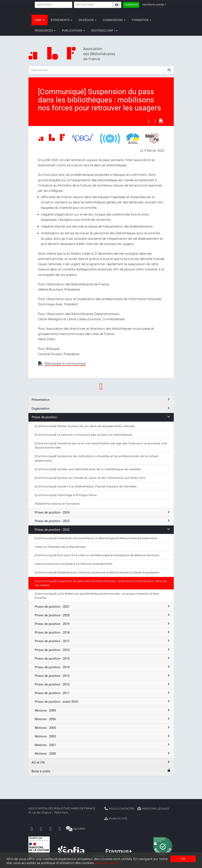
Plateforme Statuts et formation (57, 504)
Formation (142, 20)
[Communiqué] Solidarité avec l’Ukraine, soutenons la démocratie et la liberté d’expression (97, 572)
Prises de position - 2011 (103, 693)
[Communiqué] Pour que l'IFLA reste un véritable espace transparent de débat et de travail (97, 555)
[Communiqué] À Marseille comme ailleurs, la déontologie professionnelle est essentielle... (97, 538)
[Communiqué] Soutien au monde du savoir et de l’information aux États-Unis (90, 478)
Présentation (101, 400)
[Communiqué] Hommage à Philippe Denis (66, 495)
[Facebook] (32, 829)
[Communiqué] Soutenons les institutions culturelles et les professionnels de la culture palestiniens (96, 458)
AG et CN (101, 762)
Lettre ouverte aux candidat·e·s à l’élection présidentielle (74, 564)
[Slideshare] (60, 829)
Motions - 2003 (103, 736)
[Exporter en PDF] (161, 121)
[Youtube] (51, 829)
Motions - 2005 (103, 728)
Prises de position (101, 417)
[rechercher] (169, 70)
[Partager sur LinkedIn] (155, 121)
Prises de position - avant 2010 (103, 702)
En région (88, 20)
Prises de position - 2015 (103, 658)
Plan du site (116, 818)
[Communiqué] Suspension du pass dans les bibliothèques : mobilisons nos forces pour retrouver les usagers (101, 583)
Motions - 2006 (103, 719)
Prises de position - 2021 (103, 607)
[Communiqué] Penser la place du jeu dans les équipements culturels (85, 426)
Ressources (45, 30)
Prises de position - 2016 (103, 650)
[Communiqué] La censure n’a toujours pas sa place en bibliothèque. (84, 435)
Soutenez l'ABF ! (104, 30)
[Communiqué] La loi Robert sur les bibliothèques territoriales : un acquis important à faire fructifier (97, 596)
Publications (73, 30)
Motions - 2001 (103, 745)
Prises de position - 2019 (103, 624)
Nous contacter (119, 809)
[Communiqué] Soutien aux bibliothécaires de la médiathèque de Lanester (88, 469)
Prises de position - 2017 (103, 641)
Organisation (101, 408)
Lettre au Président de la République (60, 547)
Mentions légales (153, 809)
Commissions (114, 20)
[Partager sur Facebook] (149, 121)
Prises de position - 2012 (103, 684)
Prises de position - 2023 (103, 521)
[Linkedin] (41, 829)
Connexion (131, 5)
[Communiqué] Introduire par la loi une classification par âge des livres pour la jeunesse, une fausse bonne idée (101, 445)
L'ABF (40, 20)
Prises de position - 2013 (103, 676)
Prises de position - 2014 (103, 667)
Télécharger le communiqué (65, 364)
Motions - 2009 (103, 710)
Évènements (62, 20)
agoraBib (76, 829)
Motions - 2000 (103, 754)
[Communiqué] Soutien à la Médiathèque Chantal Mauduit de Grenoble (86, 486)
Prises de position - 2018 (103, 632)
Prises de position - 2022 (103, 530)
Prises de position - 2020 (103, 615)
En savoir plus (106, 863)
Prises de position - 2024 (103, 512)
